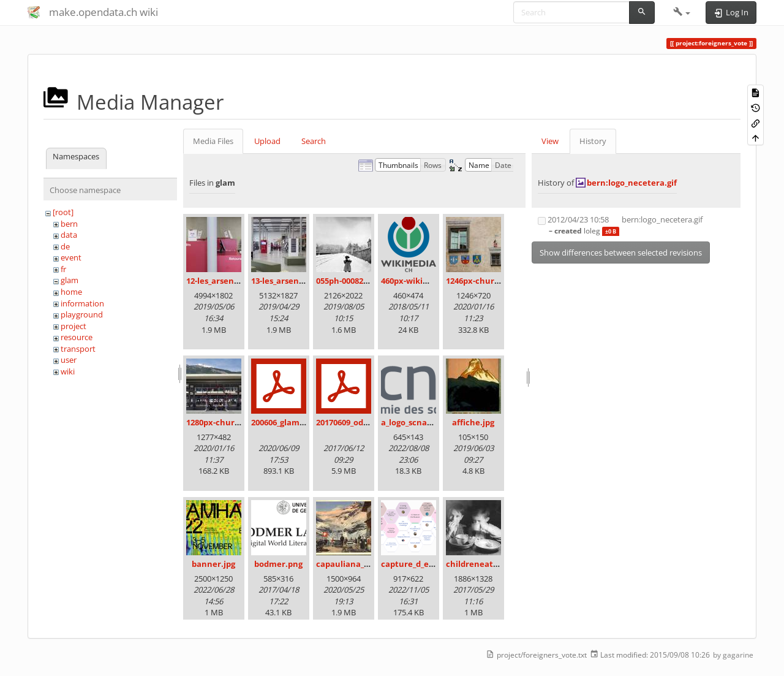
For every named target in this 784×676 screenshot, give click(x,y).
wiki (68, 371)
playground (82, 314)
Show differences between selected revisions (621, 253)
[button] (682, 12)
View (550, 141)
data (69, 235)
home (71, 292)
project (73, 326)
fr (63, 269)
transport (78, 349)
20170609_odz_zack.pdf (360, 422)
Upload (267, 141)
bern (69, 224)
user (69, 360)
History (593, 141)
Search (314, 141)
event (71, 257)
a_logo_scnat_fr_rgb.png (427, 422)
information (82, 303)
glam (70, 280)
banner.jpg (213, 564)
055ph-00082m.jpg (351, 281)
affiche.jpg (473, 422)
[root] (63, 212)
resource (77, 337)
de (65, 246)
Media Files (213, 141)
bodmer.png (278, 564)
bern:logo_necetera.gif (632, 183)
